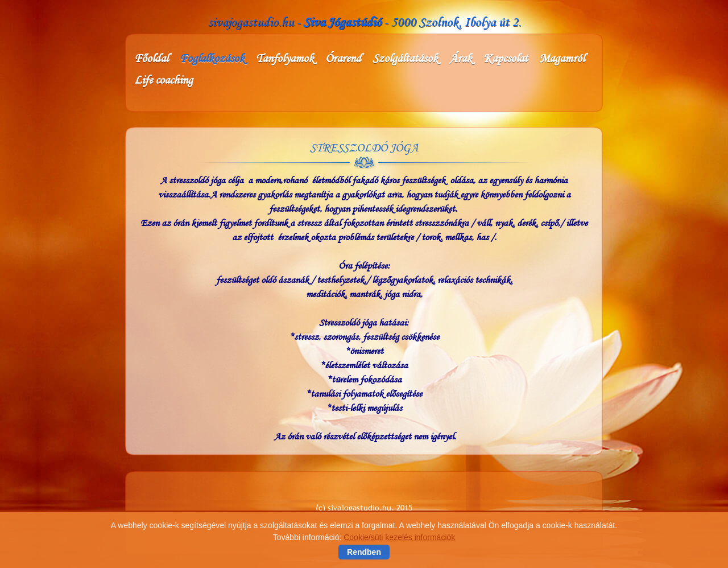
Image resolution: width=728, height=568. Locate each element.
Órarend (343, 58)
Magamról (562, 58)
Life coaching (164, 80)
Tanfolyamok (285, 58)
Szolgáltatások (405, 58)
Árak (461, 58)
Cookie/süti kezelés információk (399, 537)
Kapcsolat (506, 58)
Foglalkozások (212, 58)
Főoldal (151, 58)
